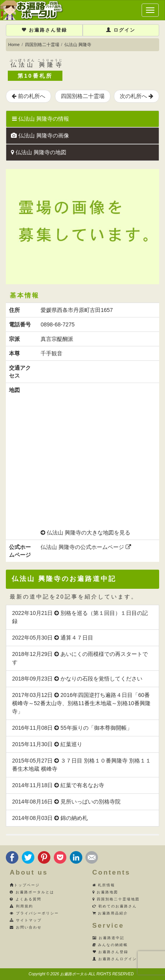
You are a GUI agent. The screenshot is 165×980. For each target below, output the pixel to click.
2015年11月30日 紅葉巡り (47, 744)
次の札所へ (137, 96)
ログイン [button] (121, 30)
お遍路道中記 (109, 938)
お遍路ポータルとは (32, 892)
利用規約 (21, 906)
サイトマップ (26, 920)
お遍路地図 (106, 892)
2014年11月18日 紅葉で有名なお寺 (58, 785)
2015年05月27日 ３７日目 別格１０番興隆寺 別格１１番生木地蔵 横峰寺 (82, 765)
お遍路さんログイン (115, 959)
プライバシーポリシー (34, 913)
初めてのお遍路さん (115, 906)
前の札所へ (28, 96)
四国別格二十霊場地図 (116, 899)
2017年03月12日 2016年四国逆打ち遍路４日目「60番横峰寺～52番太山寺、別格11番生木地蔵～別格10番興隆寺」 (81, 703)
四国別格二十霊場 (42, 45)
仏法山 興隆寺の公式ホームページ (86, 547)
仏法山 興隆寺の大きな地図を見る (89, 533)
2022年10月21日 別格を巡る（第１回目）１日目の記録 (80, 617)
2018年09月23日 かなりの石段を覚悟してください (77, 679)
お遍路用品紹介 (110, 913)
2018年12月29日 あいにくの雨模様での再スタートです (80, 658)
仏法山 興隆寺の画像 (40, 135)
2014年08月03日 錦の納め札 (50, 818)
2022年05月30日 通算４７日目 (53, 638)
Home (14, 45)
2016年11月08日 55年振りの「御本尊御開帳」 (72, 728)
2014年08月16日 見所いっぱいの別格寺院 (66, 802)
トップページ (25, 885)
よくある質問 (26, 899)
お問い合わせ (26, 927)
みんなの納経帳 (110, 945)
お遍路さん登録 (44, 30)
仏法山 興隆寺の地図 (39, 152)
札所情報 (104, 885)
